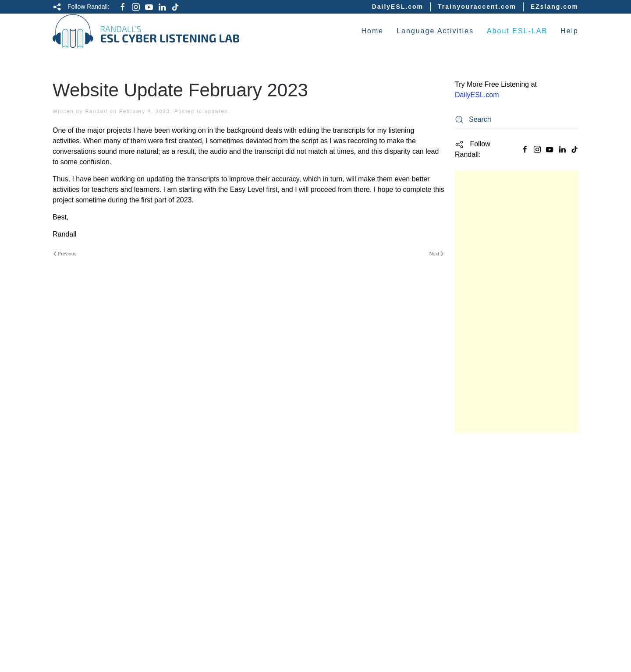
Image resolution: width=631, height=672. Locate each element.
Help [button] (569, 31)
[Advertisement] (517, 302)
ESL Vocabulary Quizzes (498, 622)
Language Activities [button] (435, 31)
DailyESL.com (398, 7)
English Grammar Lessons (501, 554)
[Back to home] (146, 31)
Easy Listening (481, 503)
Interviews (473, 571)
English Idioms (481, 588)
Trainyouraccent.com (477, 7)
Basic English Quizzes (494, 486)
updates (216, 111)
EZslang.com (555, 7)
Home (372, 31)
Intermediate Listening (495, 520)
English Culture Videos (495, 605)
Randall (96, 111)
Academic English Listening (504, 469)
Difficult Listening (487, 537)
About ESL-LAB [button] (517, 31)
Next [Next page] (436, 254)
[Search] (517, 120)
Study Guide (476, 452)
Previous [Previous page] (65, 254)
